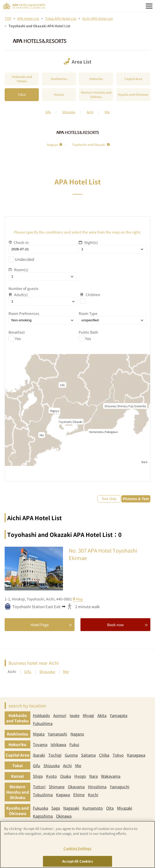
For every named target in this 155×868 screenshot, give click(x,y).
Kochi (93, 795)
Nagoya (52, 144)
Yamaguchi (120, 787)
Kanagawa (136, 755)
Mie (107, 112)
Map (79, 599)
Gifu (48, 112)
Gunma (71, 755)
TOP (8, 18)
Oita (110, 808)
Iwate (75, 715)
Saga (56, 808)
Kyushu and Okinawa (133, 94)
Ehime (79, 795)
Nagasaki (71, 808)
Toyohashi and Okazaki (89, 144)
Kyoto (51, 776)
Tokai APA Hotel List (61, 18)
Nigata (39, 734)
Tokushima (43, 795)
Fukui (74, 744)
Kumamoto (93, 808)
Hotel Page (40, 625)
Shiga (38, 776)
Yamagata (118, 715)
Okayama (76, 787)
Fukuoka (40, 808)
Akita (102, 715)
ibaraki (39, 755)
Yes (18, 338)
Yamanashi (57, 734)
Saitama (88, 755)
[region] (77, 844)
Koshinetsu (59, 79)
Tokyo (118, 755)
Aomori (60, 715)
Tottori (39, 787)
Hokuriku (96, 79)
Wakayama (111, 776)
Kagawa (63, 795)
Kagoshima (43, 816)
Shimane (57, 787)
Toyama (40, 744)
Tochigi (55, 755)
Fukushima (43, 723)
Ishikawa (58, 744)
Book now (115, 625)
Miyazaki (125, 808)
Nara (93, 776)
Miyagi (88, 715)
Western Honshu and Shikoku (96, 94)
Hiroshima (97, 787)
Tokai (22, 94)
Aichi (90, 112)
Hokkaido (41, 715)
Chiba (104, 755)
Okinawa (64, 816)
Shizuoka (69, 112)
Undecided (25, 259)
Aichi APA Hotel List (98, 18)
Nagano (77, 734)
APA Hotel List (28, 18)
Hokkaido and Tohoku (22, 79)
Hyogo (80, 776)
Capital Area (133, 79)
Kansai (59, 94)
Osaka (66, 776)
